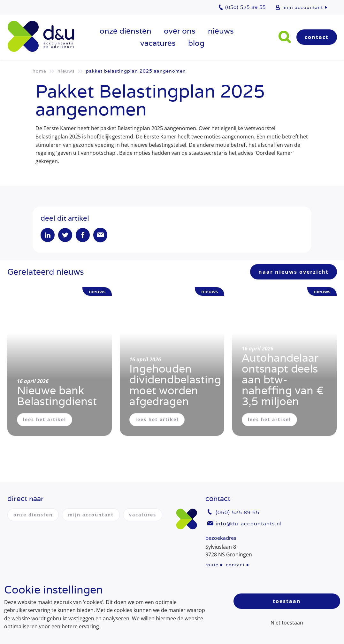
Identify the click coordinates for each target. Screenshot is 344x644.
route (212, 565)
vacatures (158, 43)
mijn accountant (303, 7)
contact (235, 565)
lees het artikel (45, 419)
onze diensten (126, 31)
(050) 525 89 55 (237, 512)
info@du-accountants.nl (249, 524)
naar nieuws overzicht (294, 272)
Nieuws (221, 31)
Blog (196, 43)
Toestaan (287, 601)
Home (39, 71)
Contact (317, 37)
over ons (180, 31)
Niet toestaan (287, 623)
